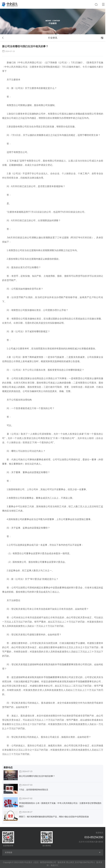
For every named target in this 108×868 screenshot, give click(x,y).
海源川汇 (55, 865)
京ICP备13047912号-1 (85, 862)
